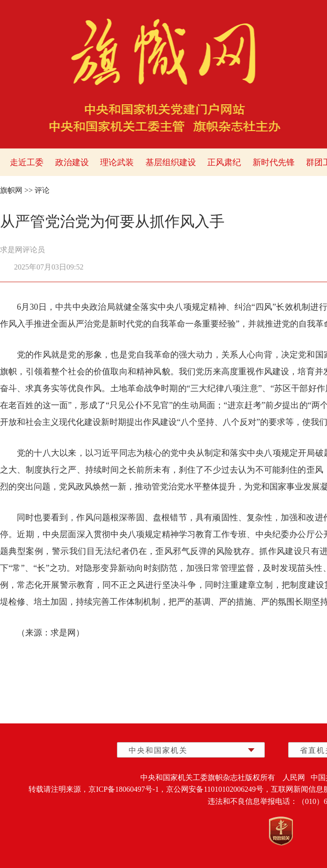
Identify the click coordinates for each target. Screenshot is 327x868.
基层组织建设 (171, 162)
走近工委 (27, 162)
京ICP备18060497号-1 (124, 789)
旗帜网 (11, 190)
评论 (42, 190)
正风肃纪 (224, 162)
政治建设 (72, 162)
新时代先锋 (274, 162)
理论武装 (117, 162)
